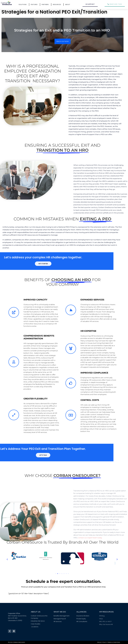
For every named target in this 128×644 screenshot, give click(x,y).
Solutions (23, 4)
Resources (57, 4)
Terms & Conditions (114, 642)
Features (35, 4)
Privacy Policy (102, 642)
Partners (46, 4)
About (68, 4)
